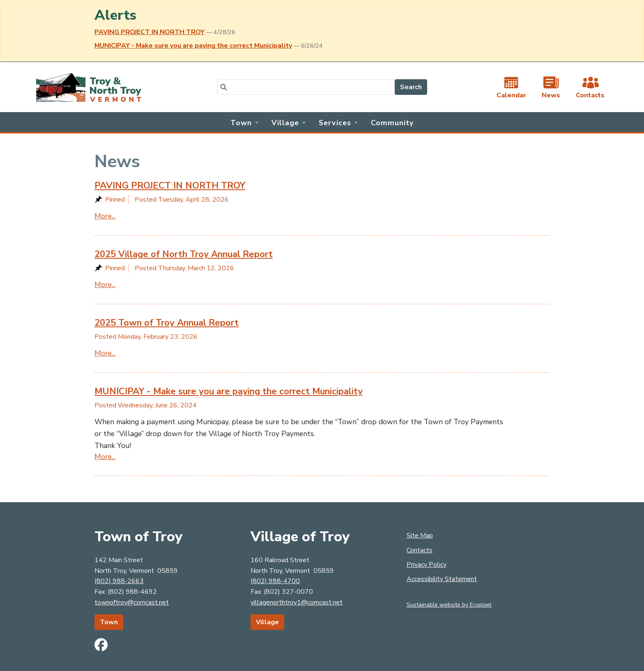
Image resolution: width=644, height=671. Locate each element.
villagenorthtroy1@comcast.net (297, 602)
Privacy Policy (427, 565)
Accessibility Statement (442, 579)
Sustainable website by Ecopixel (449, 605)
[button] (244, 122)
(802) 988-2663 (119, 581)
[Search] (306, 87)
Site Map (420, 535)
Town (109, 622)
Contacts (420, 550)
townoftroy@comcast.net (132, 602)
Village (267, 622)
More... (105, 216)
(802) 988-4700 (275, 581)
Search (411, 87)
